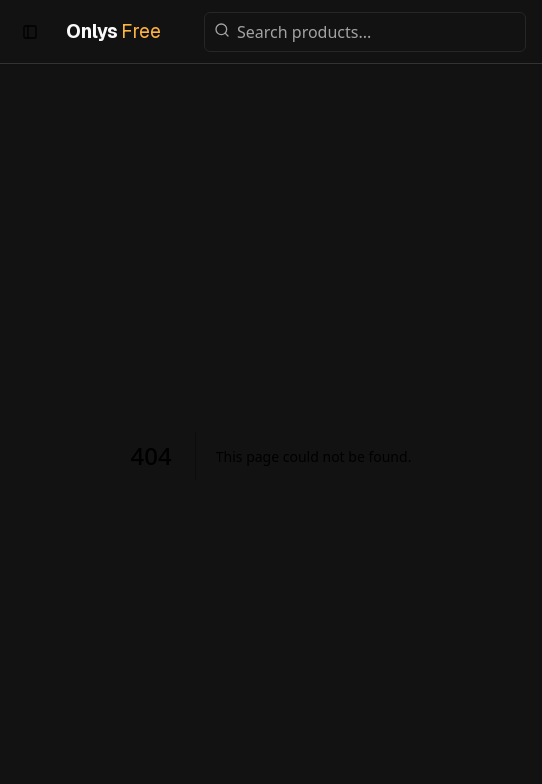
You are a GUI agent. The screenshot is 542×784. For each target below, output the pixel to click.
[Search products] (365, 32)
